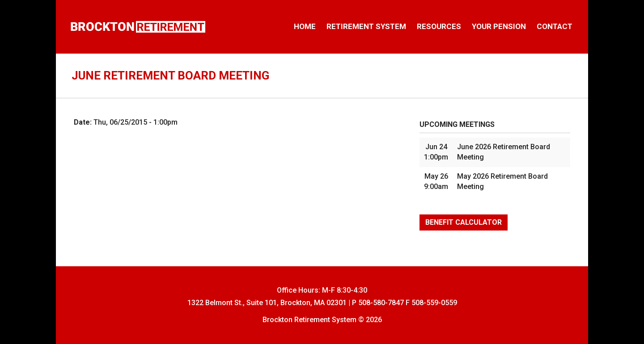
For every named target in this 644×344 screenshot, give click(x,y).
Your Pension (499, 26)
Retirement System (366, 26)
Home (305, 26)
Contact (555, 26)
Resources (439, 26)
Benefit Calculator (464, 222)
